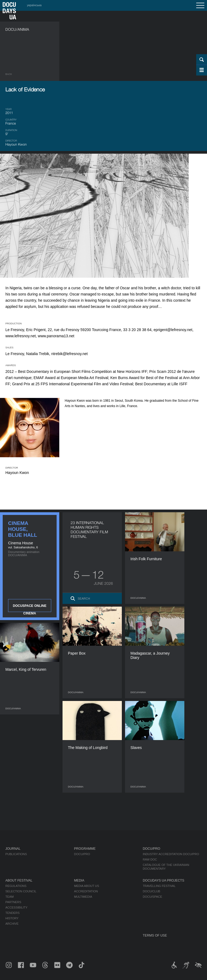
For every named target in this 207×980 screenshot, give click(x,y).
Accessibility (16, 907)
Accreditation (86, 891)
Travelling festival (159, 886)
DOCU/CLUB (152, 891)
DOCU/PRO (82, 854)
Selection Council (21, 891)
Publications (16, 854)
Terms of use (155, 936)
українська (34, 5)
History (12, 918)
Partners (13, 902)
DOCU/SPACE (153, 897)
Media (79, 881)
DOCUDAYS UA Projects (164, 881)
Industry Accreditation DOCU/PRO (171, 854)
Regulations (16, 886)
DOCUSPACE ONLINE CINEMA (30, 608)
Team (10, 897)
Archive (12, 924)
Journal (13, 849)
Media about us (87, 886)
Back (9, 74)
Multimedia (83, 897)
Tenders (13, 913)
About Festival (19, 881)
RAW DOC (150, 859)
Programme (85, 849)
